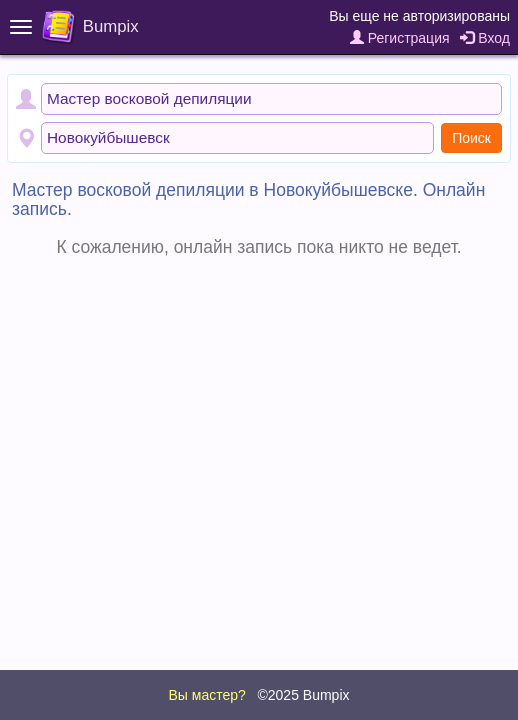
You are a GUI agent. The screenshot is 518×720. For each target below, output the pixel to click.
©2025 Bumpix (303, 695)
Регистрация (400, 38)
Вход (485, 38)
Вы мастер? (206, 695)
